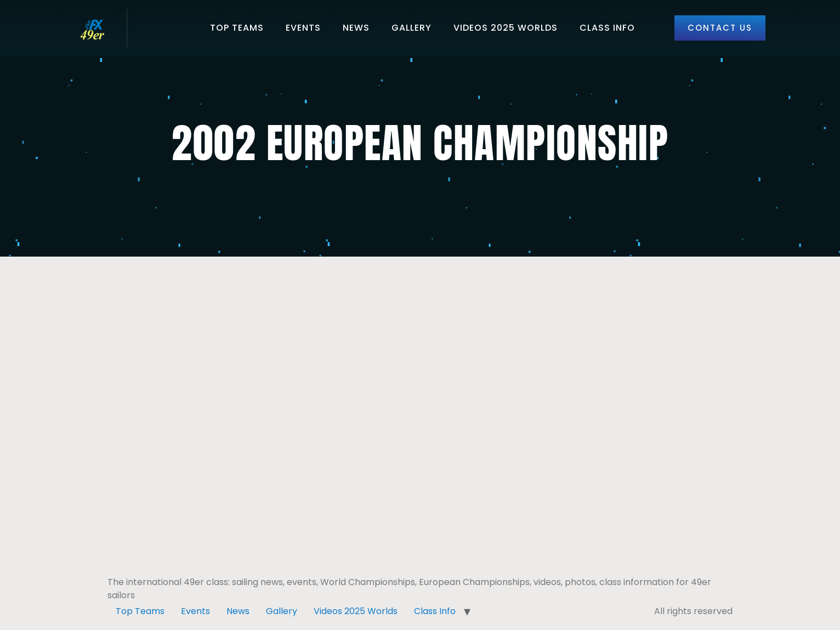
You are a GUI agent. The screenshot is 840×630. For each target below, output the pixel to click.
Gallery (412, 28)
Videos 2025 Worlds (506, 28)
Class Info (607, 28)
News (356, 28)
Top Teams (237, 28)
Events (303, 28)
